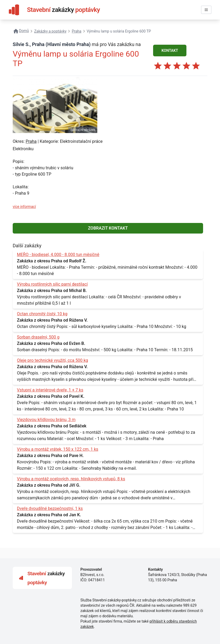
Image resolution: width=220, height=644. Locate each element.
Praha (31, 141)
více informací (24, 207)
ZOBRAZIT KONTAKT (108, 228)
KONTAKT (170, 51)
